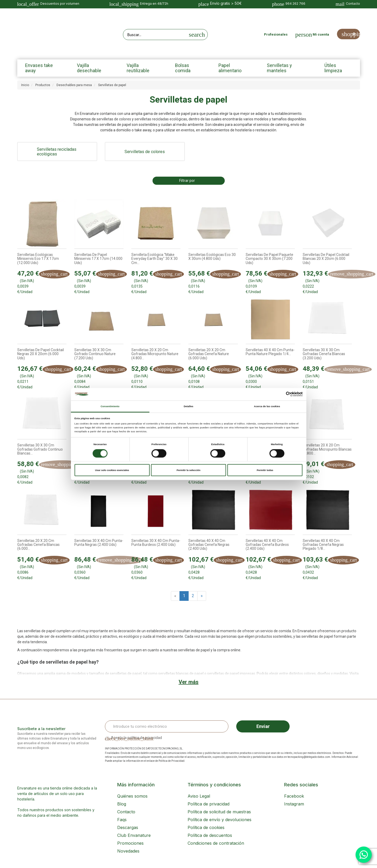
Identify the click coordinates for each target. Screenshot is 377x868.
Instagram (294, 804)
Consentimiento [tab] (110, 406)
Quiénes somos (132, 796)
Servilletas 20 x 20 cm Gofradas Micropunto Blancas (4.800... (327, 449)
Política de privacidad (209, 804)
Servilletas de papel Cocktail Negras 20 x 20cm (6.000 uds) (41, 354)
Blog (122, 804)
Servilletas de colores (145, 152)
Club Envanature (134, 835)
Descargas (128, 827)
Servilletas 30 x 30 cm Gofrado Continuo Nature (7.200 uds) (95, 354)
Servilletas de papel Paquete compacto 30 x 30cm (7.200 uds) (269, 259)
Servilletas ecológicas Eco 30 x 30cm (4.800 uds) (212, 257)
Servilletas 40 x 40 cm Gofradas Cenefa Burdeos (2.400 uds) (267, 545)
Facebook (294, 796)
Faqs (122, 820)
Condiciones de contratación (216, 843)
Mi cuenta (321, 34)
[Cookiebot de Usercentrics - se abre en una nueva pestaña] (280, 394)
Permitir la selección (189, 470)
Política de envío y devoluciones (220, 820)
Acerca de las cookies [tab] (267, 406)
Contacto (126, 812)
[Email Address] (167, 726)
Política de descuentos (210, 835)
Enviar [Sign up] (263, 726)
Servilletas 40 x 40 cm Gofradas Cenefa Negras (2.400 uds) (209, 545)
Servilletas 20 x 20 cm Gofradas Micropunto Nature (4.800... (155, 354)
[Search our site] (155, 35)
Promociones (130, 843)
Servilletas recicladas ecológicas (57, 152)
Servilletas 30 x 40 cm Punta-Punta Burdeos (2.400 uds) (156, 543)
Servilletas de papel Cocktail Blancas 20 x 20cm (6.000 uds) (326, 259)
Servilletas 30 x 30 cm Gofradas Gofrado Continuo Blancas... (40, 449)
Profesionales (276, 34)
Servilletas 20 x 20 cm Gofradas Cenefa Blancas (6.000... (38, 545)
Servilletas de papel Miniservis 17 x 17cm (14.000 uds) (98, 259)
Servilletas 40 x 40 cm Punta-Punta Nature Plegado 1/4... (270, 352)
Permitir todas (265, 470)
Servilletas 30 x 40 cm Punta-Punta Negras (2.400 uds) (99, 543)
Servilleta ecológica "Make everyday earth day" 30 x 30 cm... (154, 259)
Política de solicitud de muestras (219, 812)
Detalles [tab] (189, 406)
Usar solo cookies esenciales (112, 470)
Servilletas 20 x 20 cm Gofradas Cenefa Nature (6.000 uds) (209, 354)
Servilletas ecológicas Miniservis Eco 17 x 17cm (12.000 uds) (38, 259)
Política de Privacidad (171, 761)
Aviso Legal (199, 796)
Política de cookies (206, 827)
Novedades (128, 851)
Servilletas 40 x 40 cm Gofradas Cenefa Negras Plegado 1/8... (323, 545)
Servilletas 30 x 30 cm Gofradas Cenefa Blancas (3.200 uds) (324, 354)
